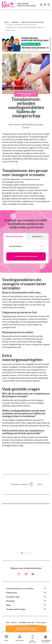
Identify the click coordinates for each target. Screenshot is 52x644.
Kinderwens (12, 593)
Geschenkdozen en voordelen (20, 588)
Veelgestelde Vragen (16, 609)
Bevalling (10, 601)
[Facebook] (19, 574)
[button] (7, 638)
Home (7, 22)
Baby (8, 605)
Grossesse (15, 22)
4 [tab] (30, 553)
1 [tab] (22, 553)
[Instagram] (26, 574)
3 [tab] (27, 553)
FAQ (8, 622)
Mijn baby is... (37, 236)
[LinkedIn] (33, 574)
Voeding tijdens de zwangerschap (32, 22)
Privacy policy (41, 622)
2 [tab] (25, 553)
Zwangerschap (13, 597)
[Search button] (49, 5)
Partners (14, 622)
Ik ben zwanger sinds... (15, 236)
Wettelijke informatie (27, 622)
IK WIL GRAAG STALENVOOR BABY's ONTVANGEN (26, 629)
